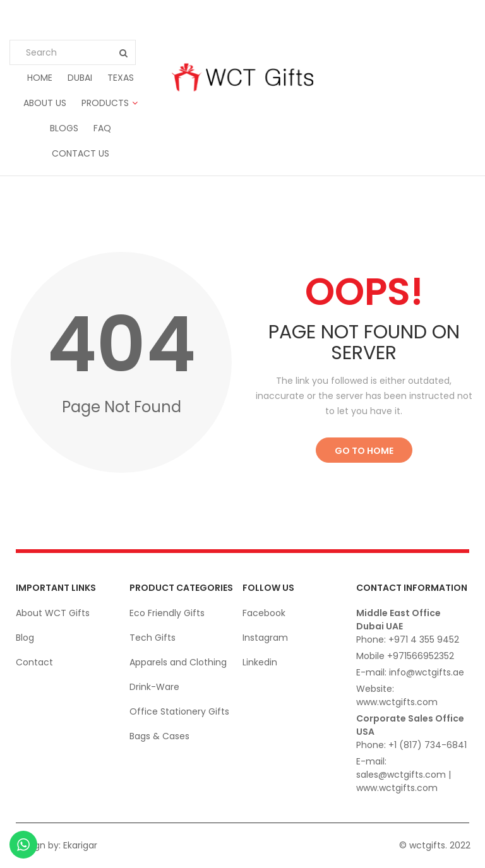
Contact (34, 662)
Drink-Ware (154, 687)
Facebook (264, 613)
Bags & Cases (159, 736)
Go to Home (364, 451)
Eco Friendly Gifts (167, 613)
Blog (25, 638)
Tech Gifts (153, 638)
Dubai (80, 78)
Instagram (265, 638)
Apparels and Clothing (178, 662)
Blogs (64, 128)
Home (40, 78)
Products (105, 103)
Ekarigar (80, 845)
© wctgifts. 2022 (435, 845)
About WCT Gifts (53, 613)
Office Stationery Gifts (179, 711)
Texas (121, 78)
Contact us (81, 153)
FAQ (102, 128)
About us (45, 103)
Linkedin (260, 662)
